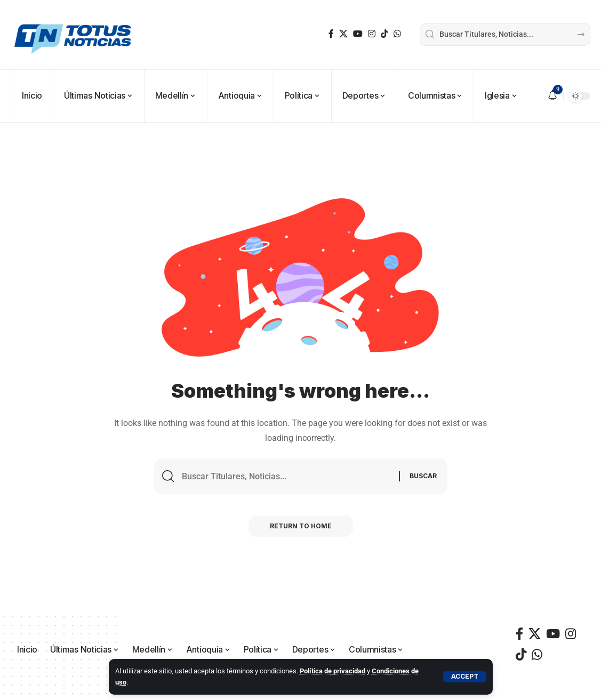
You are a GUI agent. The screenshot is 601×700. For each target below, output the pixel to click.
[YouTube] (358, 34)
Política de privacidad (332, 671)
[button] (465, 677)
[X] (343, 34)
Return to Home (301, 526)
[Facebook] (331, 34)
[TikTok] (384, 34)
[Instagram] (372, 34)
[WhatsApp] (397, 34)
